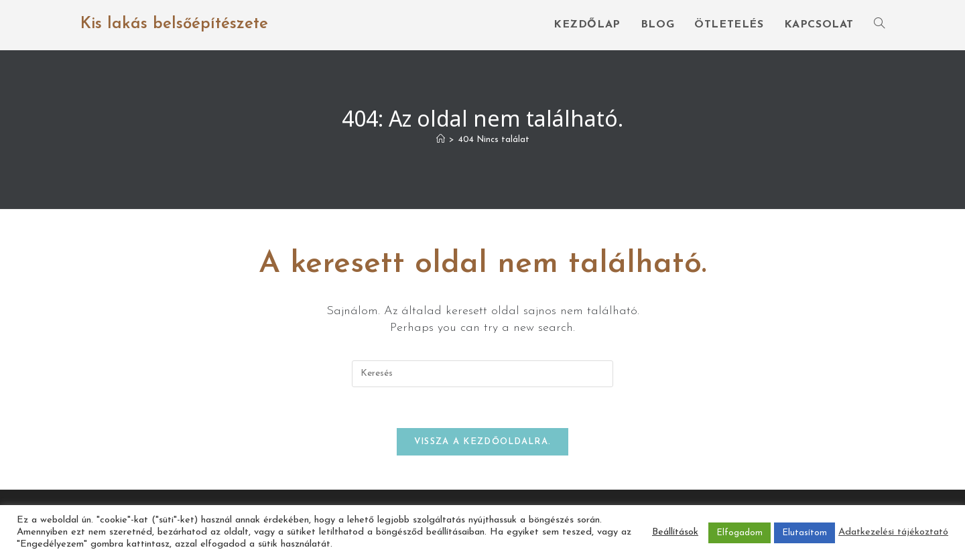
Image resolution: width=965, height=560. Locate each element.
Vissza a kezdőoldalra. (483, 442)
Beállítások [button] (675, 532)
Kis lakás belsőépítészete (174, 24)
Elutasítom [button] (805, 533)
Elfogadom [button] (739, 533)
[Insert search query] (482, 374)
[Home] (441, 140)
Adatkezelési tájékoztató (893, 532)
